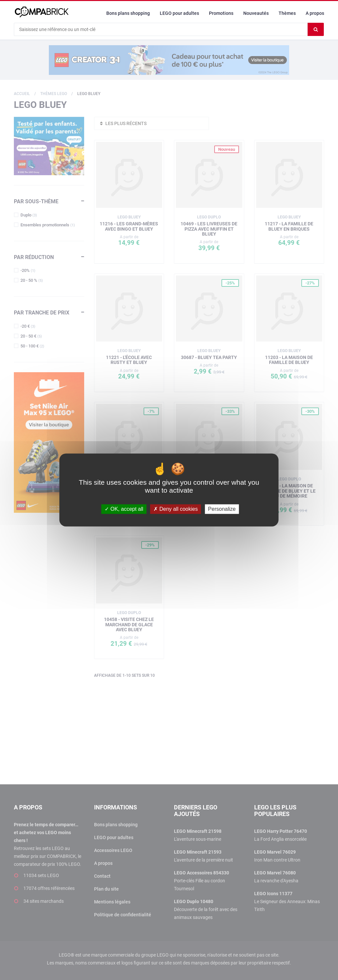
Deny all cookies (176, 509)
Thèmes (287, 13)
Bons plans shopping (128, 13)
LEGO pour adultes (179, 13)
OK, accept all (124, 509)
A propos (315, 13)
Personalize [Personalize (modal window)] (222, 509)
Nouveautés (256, 13)
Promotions (221, 13)
